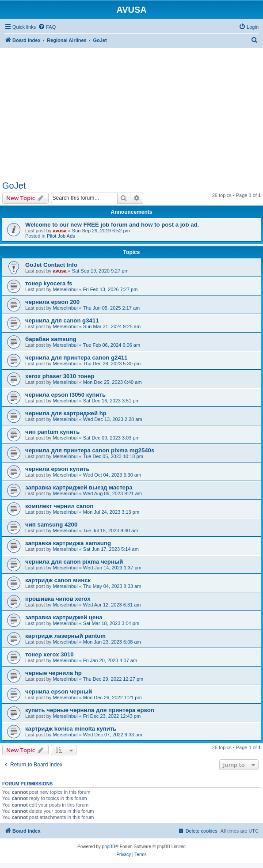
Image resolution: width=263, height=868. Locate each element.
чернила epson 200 (52, 302)
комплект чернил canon (59, 506)
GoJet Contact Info (51, 265)
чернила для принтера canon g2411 (76, 358)
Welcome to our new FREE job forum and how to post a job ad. (112, 225)
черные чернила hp (53, 673)
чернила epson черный (59, 692)
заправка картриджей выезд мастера (79, 487)
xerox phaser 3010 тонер (60, 376)
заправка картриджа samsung (68, 543)
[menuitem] (47, 27)
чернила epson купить (57, 469)
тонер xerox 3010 (50, 654)
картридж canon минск (58, 580)
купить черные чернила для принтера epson (90, 710)
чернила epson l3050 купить (65, 395)
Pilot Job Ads (61, 236)
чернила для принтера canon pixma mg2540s (90, 450)
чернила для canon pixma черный (74, 562)
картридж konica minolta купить (71, 729)
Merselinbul (65, 289)
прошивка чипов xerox (58, 599)
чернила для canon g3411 (62, 320)
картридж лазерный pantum (65, 636)
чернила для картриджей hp (66, 413)
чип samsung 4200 (51, 525)
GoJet (14, 186)
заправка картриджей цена (64, 617)
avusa (59, 231)
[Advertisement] (131, 110)
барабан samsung (51, 339)
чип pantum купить (52, 432)
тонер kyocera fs (49, 283)
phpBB (109, 847)
